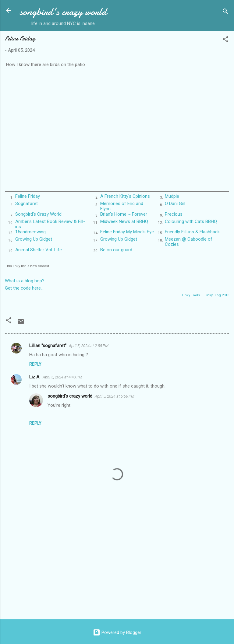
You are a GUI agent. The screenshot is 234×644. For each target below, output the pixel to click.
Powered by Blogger (117, 632)
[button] (225, 40)
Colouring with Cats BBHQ (191, 221)
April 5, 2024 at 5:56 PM (115, 396)
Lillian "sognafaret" (48, 346)
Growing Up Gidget (34, 239)
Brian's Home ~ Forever (124, 214)
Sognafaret (27, 204)
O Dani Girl (175, 204)
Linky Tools (191, 295)
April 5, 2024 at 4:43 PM (62, 377)
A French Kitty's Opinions (125, 196)
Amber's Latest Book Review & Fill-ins (50, 224)
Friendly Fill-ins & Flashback (192, 232)
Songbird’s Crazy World (38, 214)
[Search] (225, 12)
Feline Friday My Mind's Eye (127, 232)
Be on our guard (116, 250)
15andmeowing (30, 232)
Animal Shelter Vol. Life (39, 250)
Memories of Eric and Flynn (122, 206)
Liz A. (35, 377)
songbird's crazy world (63, 12)
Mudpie (172, 196)
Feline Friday (28, 196)
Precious (174, 214)
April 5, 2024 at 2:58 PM (89, 346)
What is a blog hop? (25, 281)
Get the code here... (24, 288)
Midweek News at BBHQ (124, 221)
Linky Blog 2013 (217, 295)
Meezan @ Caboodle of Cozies (189, 242)
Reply (35, 364)
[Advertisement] (117, 567)
